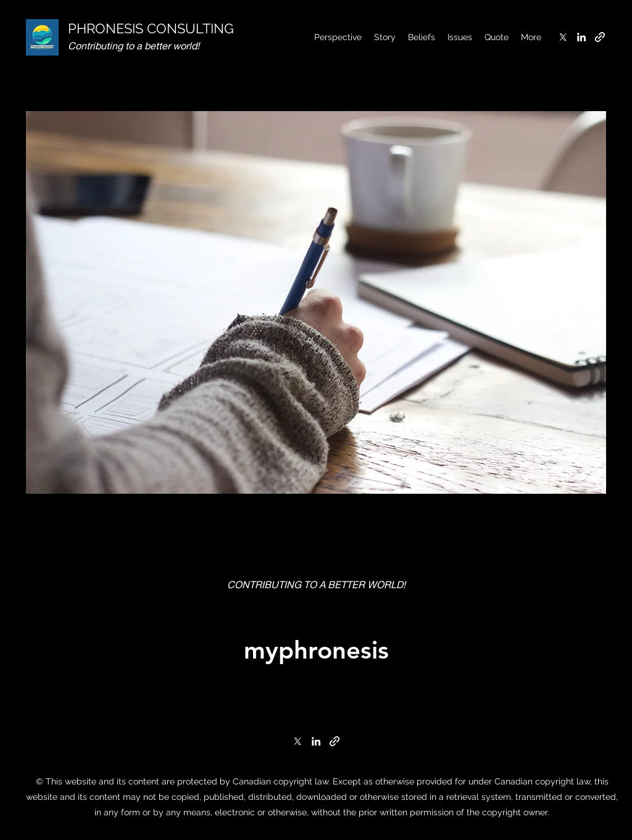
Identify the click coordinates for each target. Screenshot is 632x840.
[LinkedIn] (581, 37)
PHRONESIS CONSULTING (151, 28)
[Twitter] (563, 37)
